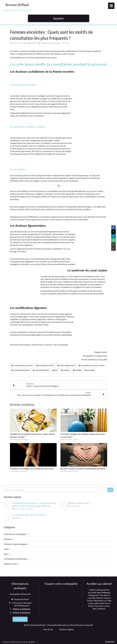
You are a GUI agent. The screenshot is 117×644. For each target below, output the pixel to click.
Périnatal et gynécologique (15, 544)
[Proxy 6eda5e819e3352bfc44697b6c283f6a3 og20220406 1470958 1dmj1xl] (63, 505)
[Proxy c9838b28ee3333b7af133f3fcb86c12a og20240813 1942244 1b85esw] (8, 505)
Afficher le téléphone (22, 609)
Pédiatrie (8, 539)
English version (10, 564)
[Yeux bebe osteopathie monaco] (8, 517)
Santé (6, 549)
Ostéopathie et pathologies (16, 559)
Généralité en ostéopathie (15, 534)
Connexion (110, 641)
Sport (6, 554)
